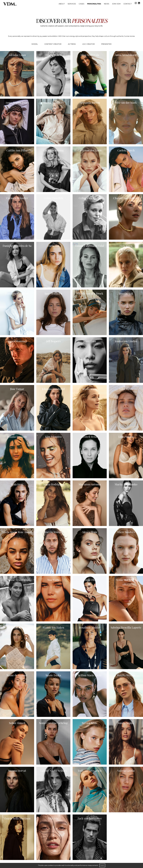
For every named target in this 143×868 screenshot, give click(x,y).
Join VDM (116, 4)
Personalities (94, 4)
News (107, 4)
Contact (128, 4)
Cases (82, 4)
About (62, 4)
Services (72, 4)
